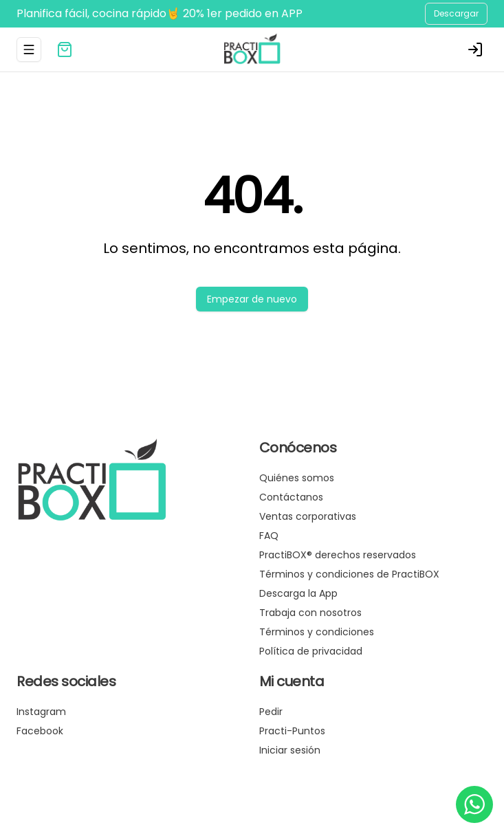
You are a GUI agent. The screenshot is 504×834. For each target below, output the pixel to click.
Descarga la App (298, 593)
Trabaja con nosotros (310, 613)
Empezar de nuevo (252, 299)
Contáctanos (291, 497)
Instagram (41, 712)
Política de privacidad (311, 651)
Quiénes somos (297, 478)
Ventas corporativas (308, 516)
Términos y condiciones (317, 632)
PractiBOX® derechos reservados (338, 555)
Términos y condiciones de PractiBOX (349, 574)
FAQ (269, 536)
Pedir (271, 712)
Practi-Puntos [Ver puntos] (292, 731)
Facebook (40, 731)
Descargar (456, 13)
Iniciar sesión (290, 750)
